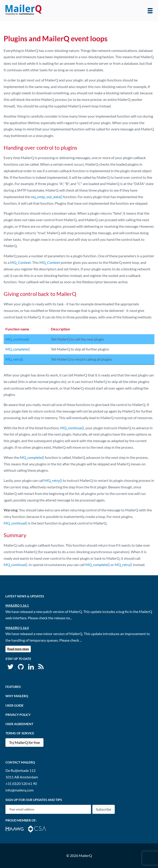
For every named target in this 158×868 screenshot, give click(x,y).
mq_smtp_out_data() (47, 197)
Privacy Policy (18, 715)
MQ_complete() (18, 349)
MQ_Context (20, 262)
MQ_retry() (14, 359)
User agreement (19, 724)
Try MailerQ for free (24, 742)
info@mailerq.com (19, 790)
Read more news (18, 649)
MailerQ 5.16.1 (17, 605)
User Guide (14, 705)
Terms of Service (20, 733)
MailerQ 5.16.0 (17, 628)
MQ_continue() (17, 339)
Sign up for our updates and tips (34, 800)
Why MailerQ (17, 696)
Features (13, 687)
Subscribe (104, 809)
